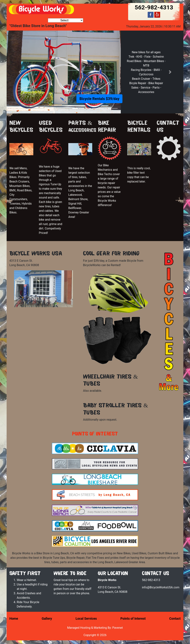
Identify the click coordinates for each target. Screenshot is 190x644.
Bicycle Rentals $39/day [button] (99, 99)
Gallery (47, 619)
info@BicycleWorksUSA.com (161, 587)
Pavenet (118, 628)
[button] (20, 72)
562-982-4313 (154, 7)
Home (14, 619)
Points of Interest (133, 619)
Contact (175, 619)
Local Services (86, 619)
